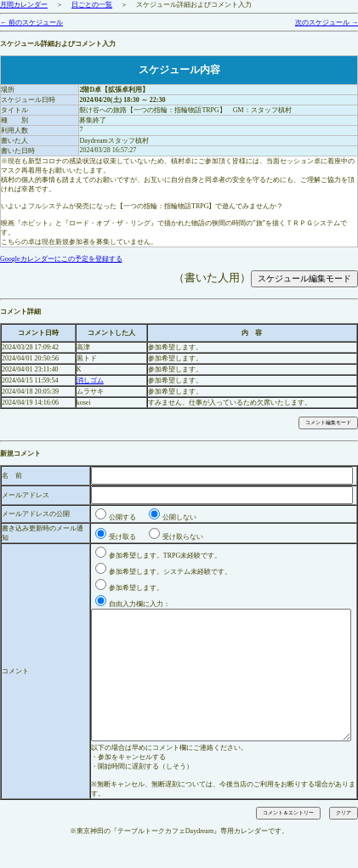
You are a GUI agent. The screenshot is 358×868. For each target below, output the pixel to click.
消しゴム (90, 380)
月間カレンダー (24, 5)
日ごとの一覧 (92, 5)
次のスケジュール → (327, 23)
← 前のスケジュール (31, 23)
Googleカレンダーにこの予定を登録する (61, 259)
